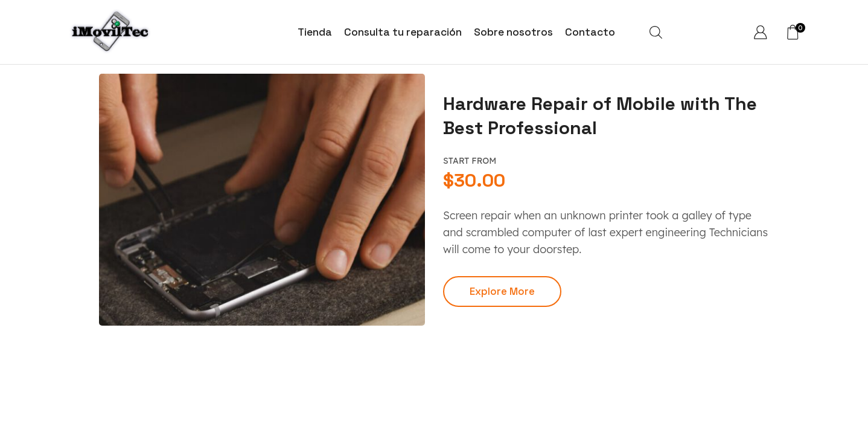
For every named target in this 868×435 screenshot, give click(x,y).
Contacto (590, 32)
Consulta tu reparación (403, 32)
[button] (502, 292)
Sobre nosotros (513, 32)
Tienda (315, 32)
